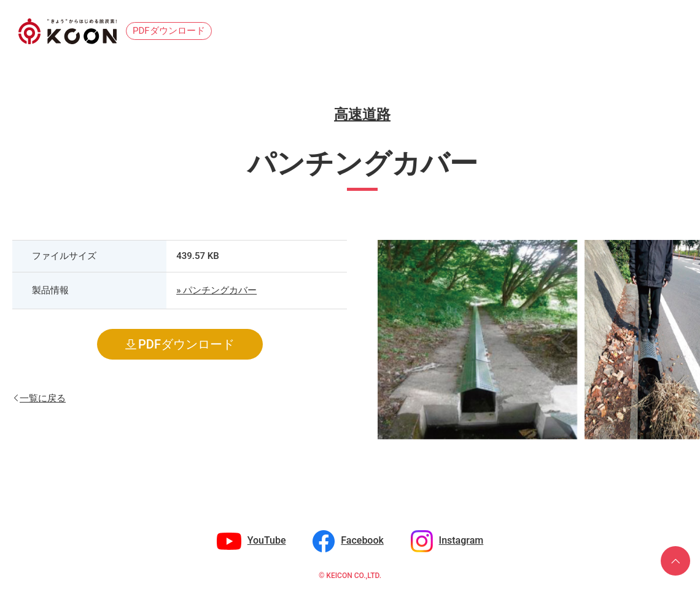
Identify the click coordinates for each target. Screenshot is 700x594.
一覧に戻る (43, 397)
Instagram (461, 540)
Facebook (362, 540)
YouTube (267, 540)
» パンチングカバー (216, 290)
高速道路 (362, 114)
